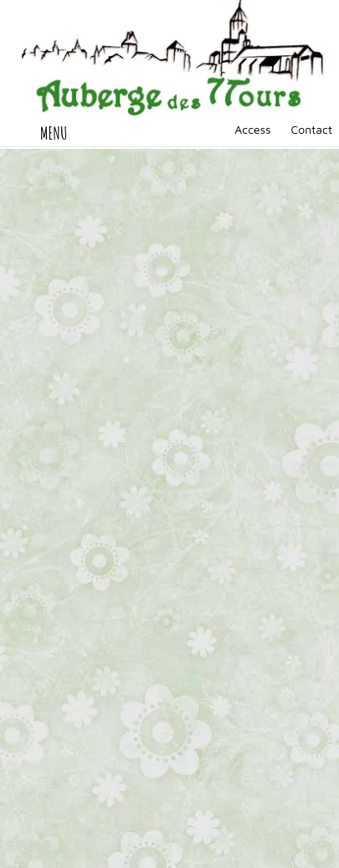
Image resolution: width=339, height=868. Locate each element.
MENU (54, 133)
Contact (312, 129)
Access (252, 129)
